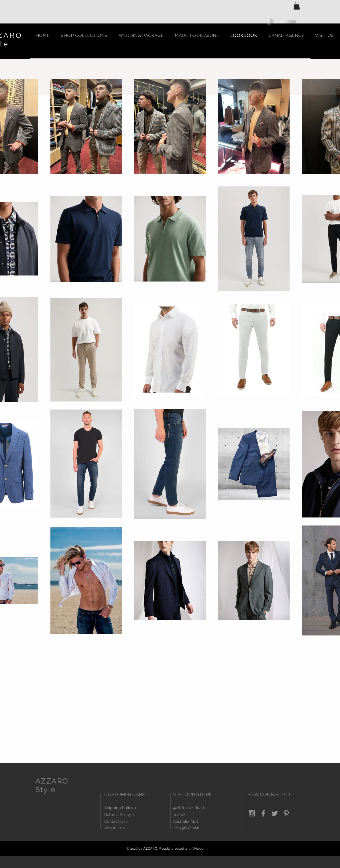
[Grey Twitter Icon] (275, 813)
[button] (297, 6)
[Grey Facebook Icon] (263, 813)
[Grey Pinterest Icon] (286, 813)
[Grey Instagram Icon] (252, 813)
